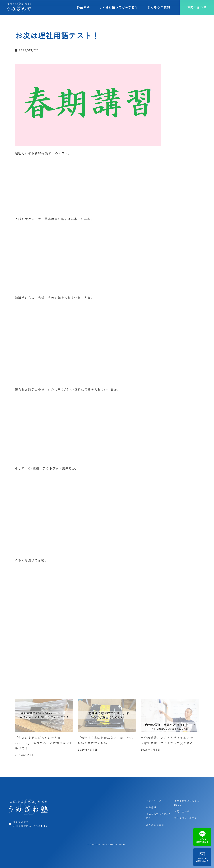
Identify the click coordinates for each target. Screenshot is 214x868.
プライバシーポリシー (187, 818)
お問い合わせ (182, 811)
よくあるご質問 (159, 7)
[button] (197, 7)
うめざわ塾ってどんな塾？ (119, 7)
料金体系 (83, 7)
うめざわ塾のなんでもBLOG (187, 803)
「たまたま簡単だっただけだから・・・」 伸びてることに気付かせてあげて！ (44, 743)
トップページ (154, 801)
